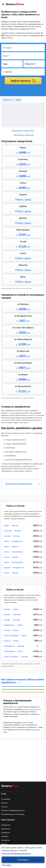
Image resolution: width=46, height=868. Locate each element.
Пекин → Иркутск (11, 546)
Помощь (4, 807)
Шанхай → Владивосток (14, 568)
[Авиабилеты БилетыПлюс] (10, 786)
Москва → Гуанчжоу (12, 614)
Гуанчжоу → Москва (12, 531)
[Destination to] (23, 56)
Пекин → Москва (11, 525)
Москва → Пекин (11, 609)
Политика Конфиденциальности (16, 854)
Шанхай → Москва (12, 536)
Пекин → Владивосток (13, 541)
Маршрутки (5, 840)
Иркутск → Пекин (11, 641)
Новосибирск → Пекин (13, 651)
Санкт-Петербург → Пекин (15, 636)
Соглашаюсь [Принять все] (23, 860)
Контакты (5, 803)
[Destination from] (23, 48)
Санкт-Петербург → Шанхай (16, 657)
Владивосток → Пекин (13, 625)
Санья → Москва (11, 557)
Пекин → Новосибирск (13, 552)
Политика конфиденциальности (13, 810)
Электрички (6, 833)
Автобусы (5, 836)
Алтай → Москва (11, 573)
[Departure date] (12, 64)
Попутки (4, 844)
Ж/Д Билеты (6, 829)
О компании (6, 799)
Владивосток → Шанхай (14, 646)
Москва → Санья (11, 630)
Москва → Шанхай (12, 620)
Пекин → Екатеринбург (14, 562)
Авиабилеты (6, 825)
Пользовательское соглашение (13, 814)
